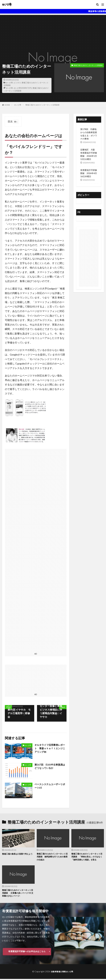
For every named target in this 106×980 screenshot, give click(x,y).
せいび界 (9, 83)
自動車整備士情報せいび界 (62, 973)
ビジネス (17, 83)
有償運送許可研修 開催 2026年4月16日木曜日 (89, 173)
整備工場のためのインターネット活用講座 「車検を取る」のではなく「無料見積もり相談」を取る (87, 857)
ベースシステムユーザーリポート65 (49, 786)
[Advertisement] (53, 34)
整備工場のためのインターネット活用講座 (88, 65)
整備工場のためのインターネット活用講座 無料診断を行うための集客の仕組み (52, 857)
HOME (7, 105)
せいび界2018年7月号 (23, 88)
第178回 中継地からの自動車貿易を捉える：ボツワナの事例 (89, 134)
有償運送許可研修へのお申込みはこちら (27, 953)
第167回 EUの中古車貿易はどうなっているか (49, 767)
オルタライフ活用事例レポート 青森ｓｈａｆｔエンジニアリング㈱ (49, 749)
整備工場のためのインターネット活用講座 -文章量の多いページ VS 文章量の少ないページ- (18, 894)
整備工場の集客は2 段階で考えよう (17, 855)
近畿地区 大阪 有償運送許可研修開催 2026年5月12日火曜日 (89, 154)
